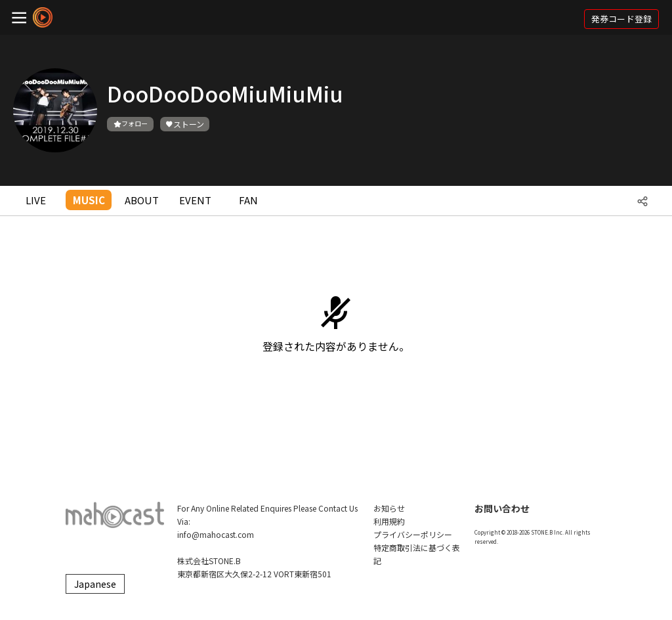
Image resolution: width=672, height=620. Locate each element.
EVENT (195, 200)
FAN (248, 200)
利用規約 (389, 521)
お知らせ (389, 508)
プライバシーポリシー (413, 534)
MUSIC (89, 200)
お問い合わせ (502, 508)
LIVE (36, 200)
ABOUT (142, 200)
